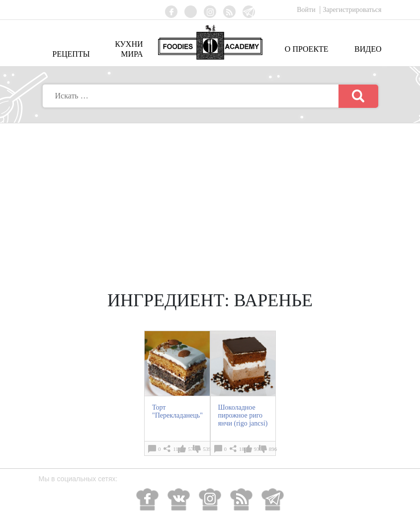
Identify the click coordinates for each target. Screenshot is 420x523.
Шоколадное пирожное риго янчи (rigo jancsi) (243, 415)
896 (273, 449)
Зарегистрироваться (352, 10)
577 (192, 449)
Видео (368, 49)
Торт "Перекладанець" (177, 411)
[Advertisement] (210, 198)
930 (258, 449)
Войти (307, 10)
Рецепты (71, 54)
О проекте (307, 49)
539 (207, 449)
